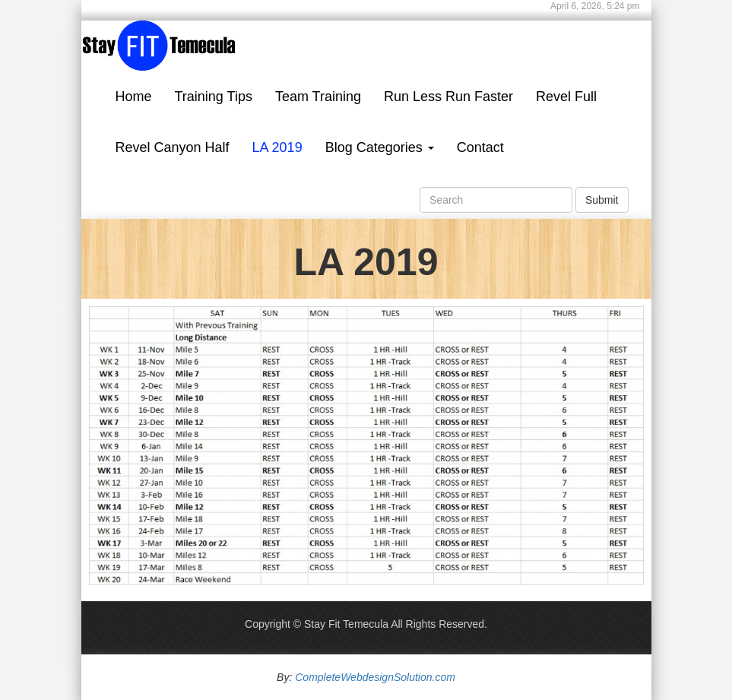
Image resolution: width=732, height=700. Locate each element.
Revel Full (566, 97)
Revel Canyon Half (173, 147)
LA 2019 (277, 147)
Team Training (318, 97)
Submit (602, 200)
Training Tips (214, 97)
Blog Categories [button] (380, 147)
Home (134, 97)
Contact (480, 147)
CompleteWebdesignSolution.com (375, 677)
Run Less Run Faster (448, 97)
